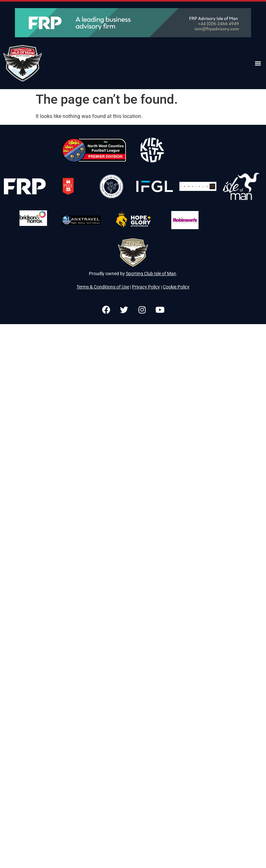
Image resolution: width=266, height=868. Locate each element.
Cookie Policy (176, 287)
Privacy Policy (146, 287)
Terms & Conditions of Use (103, 287)
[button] (258, 63)
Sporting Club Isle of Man (151, 274)
